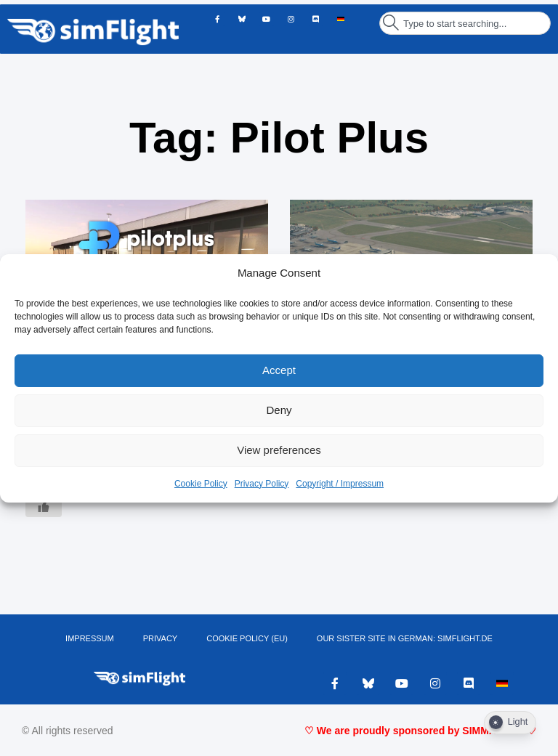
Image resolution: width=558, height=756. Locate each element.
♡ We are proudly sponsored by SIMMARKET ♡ (420, 731)
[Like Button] (44, 506)
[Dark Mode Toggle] (510, 723)
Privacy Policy (262, 484)
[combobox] (465, 23)
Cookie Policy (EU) (247, 638)
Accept (279, 370)
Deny (279, 410)
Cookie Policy (201, 484)
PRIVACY (160, 638)
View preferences (279, 450)
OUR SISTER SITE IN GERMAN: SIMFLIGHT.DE (405, 638)
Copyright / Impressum (340, 484)
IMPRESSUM (90, 638)
